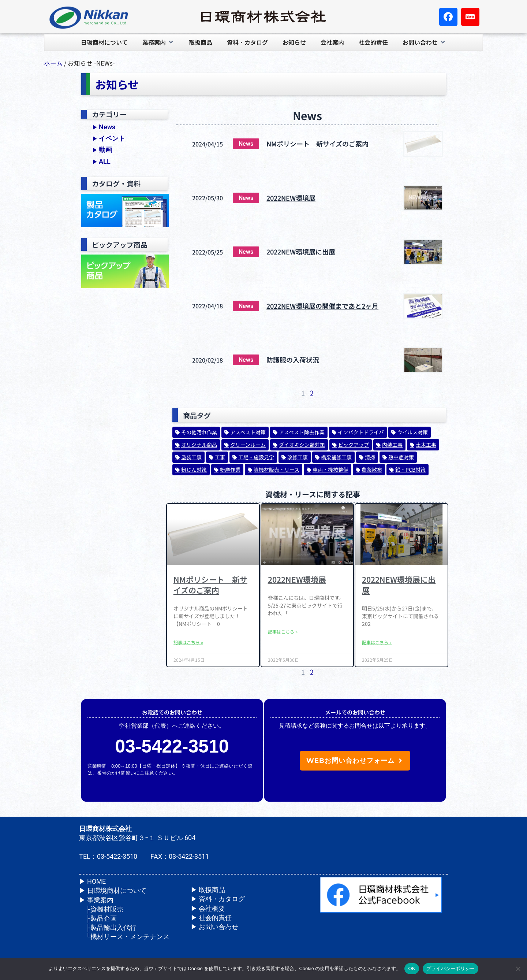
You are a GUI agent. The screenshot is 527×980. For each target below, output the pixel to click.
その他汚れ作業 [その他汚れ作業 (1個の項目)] (199, 432)
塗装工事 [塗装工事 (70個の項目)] (191, 457)
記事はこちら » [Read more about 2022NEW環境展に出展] (377, 642)
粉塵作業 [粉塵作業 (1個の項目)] (230, 469)
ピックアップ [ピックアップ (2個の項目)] (354, 445)
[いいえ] (518, 969)
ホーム (53, 63)
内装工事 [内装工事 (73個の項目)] (392, 445)
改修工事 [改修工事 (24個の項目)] (298, 457)
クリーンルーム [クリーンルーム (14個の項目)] (248, 445)
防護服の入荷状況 (293, 360)
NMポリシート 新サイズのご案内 (317, 144)
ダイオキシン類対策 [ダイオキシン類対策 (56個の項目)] (302, 445)
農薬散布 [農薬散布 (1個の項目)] (372, 469)
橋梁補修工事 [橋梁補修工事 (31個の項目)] (336, 457)
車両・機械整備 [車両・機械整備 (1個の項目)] (330, 469)
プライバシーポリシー (451, 968)
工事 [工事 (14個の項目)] (220, 457)
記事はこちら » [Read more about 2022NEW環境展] (283, 632)
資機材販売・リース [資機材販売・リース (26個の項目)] (276, 469)
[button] (158, 42)
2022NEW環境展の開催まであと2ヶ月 (322, 306)
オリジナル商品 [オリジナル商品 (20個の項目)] (199, 445)
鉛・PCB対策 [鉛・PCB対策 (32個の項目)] (410, 469)
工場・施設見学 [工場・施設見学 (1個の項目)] (256, 457)
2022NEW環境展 (291, 198)
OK (412, 968)
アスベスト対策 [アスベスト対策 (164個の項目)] (248, 432)
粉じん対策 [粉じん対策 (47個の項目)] (194, 469)
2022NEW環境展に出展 (301, 252)
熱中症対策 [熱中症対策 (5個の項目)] (401, 457)
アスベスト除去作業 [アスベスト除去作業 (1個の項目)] (302, 432)
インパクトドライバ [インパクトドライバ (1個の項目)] (361, 432)
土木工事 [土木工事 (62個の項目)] (426, 445)
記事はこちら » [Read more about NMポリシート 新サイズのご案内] (188, 642)
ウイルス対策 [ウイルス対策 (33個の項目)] (412, 432)
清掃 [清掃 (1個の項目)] (370, 457)
